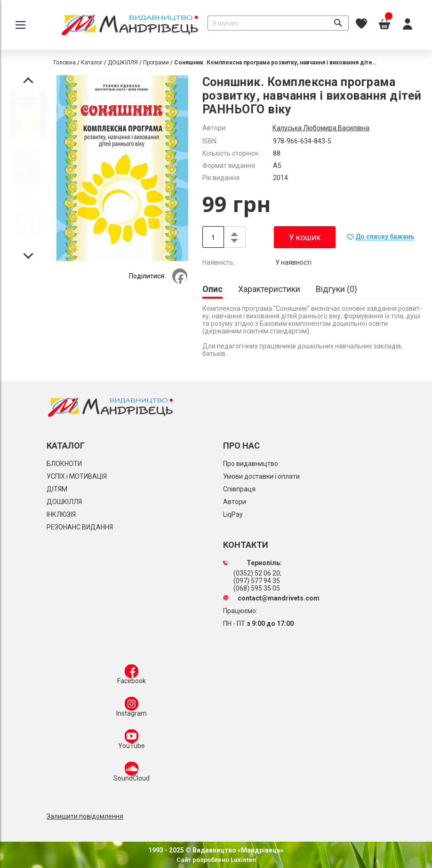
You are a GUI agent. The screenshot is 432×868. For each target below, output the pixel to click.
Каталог (92, 63)
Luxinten (243, 860)
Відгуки (336, 289)
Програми (156, 63)
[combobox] (278, 23)
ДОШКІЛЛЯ (123, 63)
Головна (65, 63)
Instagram (132, 709)
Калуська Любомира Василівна (321, 128)
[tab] (212, 290)
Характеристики (269, 289)
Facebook (132, 676)
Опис (212, 289)
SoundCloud (132, 773)
